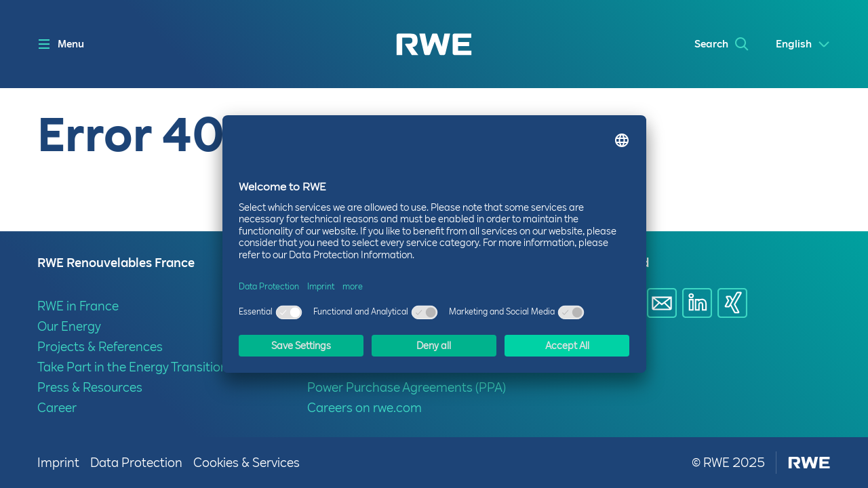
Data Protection (136, 463)
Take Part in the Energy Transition (133, 367)
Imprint (58, 463)
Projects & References (100, 347)
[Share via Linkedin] (697, 303)
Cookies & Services (246, 463)
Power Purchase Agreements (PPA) (407, 387)
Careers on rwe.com (364, 408)
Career (57, 408)
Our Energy (69, 326)
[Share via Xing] (732, 303)
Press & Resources (90, 387)
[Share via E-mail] (662, 303)
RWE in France (78, 306)
